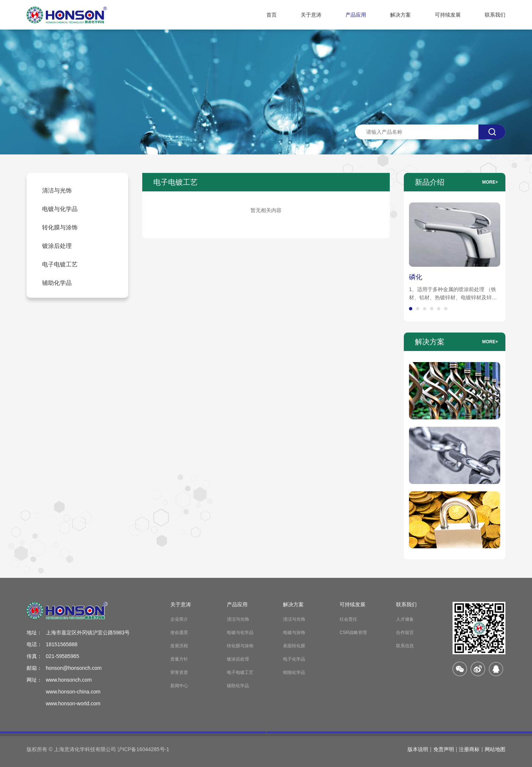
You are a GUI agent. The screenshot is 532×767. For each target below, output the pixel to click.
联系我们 (495, 15)
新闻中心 (179, 686)
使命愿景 (179, 633)
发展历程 (179, 646)
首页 (272, 15)
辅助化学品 (238, 686)
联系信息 (405, 646)
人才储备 (405, 619)
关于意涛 (311, 15)
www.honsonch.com (69, 680)
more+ (490, 182)
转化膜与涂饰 (240, 646)
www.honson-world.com (73, 703)
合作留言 (405, 633)
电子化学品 (294, 659)
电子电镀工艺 (240, 672)
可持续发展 (448, 15)
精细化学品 (294, 672)
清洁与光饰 (238, 619)
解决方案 (400, 15)
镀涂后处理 (238, 659)
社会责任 (348, 619)
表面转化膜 (294, 646)
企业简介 (179, 619)
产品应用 (356, 15)
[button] (411, 309)
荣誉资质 (179, 672)
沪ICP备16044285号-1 (143, 749)
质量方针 (179, 659)
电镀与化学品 (240, 633)
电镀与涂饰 (294, 633)
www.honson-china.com (73, 692)
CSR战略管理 (353, 633)
